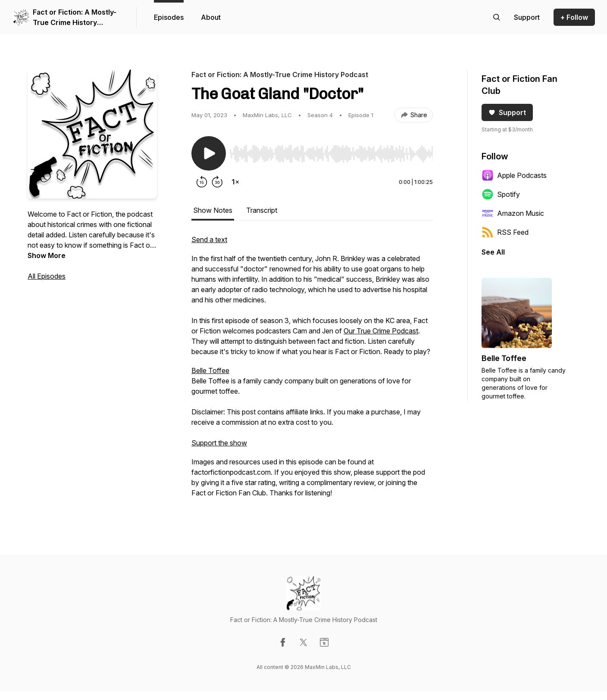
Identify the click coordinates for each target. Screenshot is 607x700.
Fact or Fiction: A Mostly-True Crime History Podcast (75, 18)
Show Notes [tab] (213, 210)
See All (493, 252)
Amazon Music (513, 213)
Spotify (501, 194)
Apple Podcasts (514, 175)
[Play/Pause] (209, 153)
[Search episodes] (497, 17)
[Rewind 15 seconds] (202, 182)
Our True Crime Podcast (381, 331)
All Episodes (47, 276)
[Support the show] (527, 17)
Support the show (219, 443)
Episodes (169, 17)
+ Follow (574, 17)
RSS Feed (505, 232)
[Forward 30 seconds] (217, 182)
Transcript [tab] (262, 210)
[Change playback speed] (235, 182)
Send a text (209, 240)
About (211, 17)
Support (507, 112)
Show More (47, 255)
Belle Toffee (210, 370)
